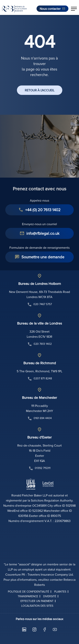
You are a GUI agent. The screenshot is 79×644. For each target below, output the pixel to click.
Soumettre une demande (43, 257)
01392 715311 (39, 468)
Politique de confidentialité (28, 592)
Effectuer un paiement (37, 601)
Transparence (28, 596)
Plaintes (60, 592)
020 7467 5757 (39, 305)
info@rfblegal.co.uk (43, 233)
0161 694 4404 (39, 418)
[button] (74, 9)
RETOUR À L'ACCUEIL (40, 90)
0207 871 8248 (40, 379)
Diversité (50, 596)
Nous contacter (50, 9)
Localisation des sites (37, 606)
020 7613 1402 (39, 344)
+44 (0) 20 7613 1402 (43, 210)
